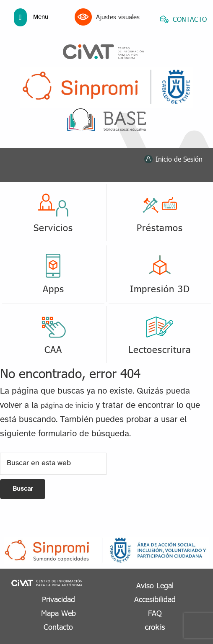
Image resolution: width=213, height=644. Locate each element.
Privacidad (58, 599)
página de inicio (67, 406)
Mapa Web (58, 613)
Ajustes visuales (107, 17)
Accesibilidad (155, 599)
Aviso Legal (155, 585)
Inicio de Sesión (179, 159)
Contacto (58, 627)
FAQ (155, 613)
